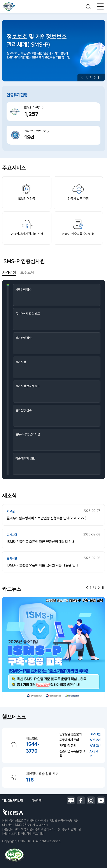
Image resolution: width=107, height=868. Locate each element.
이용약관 (37, 800)
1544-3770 (33, 748)
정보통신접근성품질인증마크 (14, 855)
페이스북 (81, 800)
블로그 (71, 800)
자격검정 (9, 272)
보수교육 (27, 272)
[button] (83, 77)
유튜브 (101, 800)
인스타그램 (91, 800)
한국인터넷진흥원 (13, 812)
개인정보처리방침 (12, 800)
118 (30, 780)
